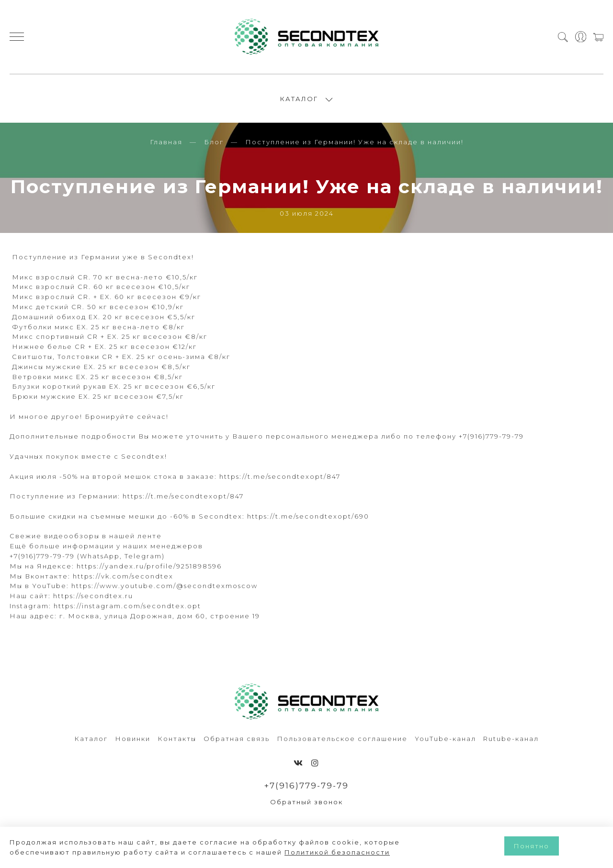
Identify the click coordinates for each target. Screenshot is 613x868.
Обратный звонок (306, 803)
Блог (214, 143)
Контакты (177, 740)
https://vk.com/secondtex (123, 577)
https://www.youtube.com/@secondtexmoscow (165, 587)
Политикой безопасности (337, 852)
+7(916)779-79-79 (307, 787)
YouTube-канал (445, 740)
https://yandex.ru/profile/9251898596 (149, 567)
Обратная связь (237, 740)
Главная (166, 143)
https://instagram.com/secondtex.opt (127, 607)
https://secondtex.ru (93, 597)
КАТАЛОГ (299, 99)
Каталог (91, 740)
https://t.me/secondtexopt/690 (308, 517)
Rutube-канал (511, 740)
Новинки (133, 740)
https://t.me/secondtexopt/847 (280, 477)
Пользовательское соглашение (342, 740)
